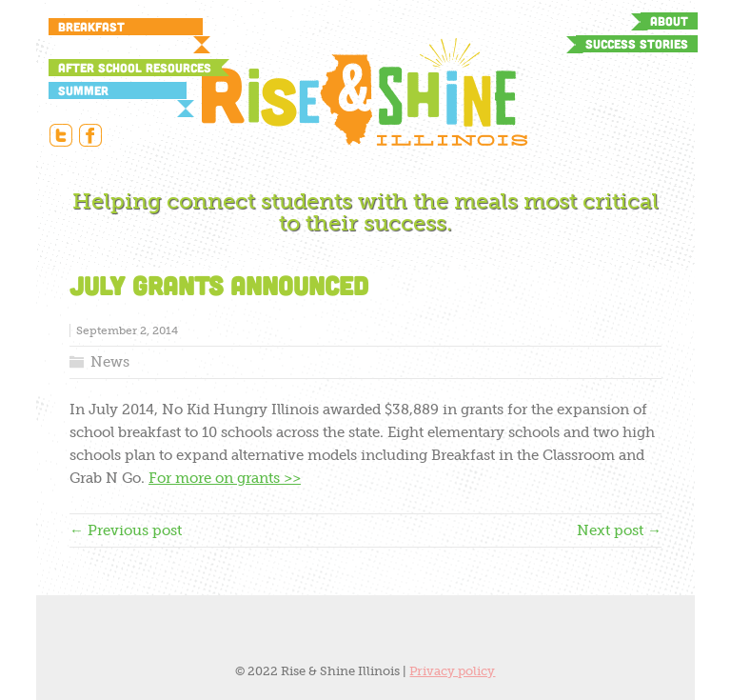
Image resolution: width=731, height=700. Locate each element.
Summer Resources (91, 91)
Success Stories (637, 44)
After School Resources (135, 68)
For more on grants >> (225, 478)
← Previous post (126, 530)
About (669, 21)
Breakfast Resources (91, 27)
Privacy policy (452, 671)
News (110, 362)
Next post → (619, 530)
